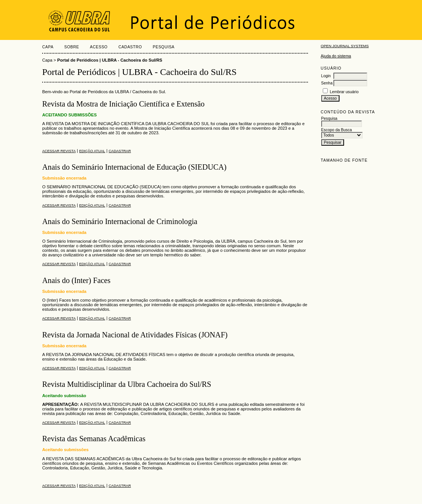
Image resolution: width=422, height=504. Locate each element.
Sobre (72, 47)
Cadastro (130, 47)
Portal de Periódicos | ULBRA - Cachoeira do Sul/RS (110, 60)
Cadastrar (120, 151)
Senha (327, 83)
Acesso (99, 47)
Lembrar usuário (344, 92)
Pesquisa (164, 47)
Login (326, 76)
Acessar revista (59, 151)
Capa (48, 47)
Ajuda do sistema (336, 56)
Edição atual (92, 151)
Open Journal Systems (345, 46)
